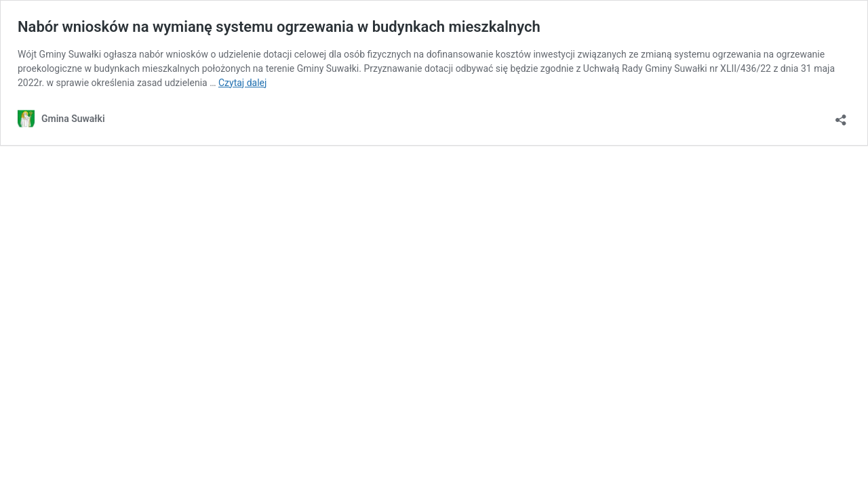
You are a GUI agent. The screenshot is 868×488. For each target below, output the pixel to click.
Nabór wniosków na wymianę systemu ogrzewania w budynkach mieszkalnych (279, 27)
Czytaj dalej (242, 83)
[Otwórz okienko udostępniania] (841, 116)
